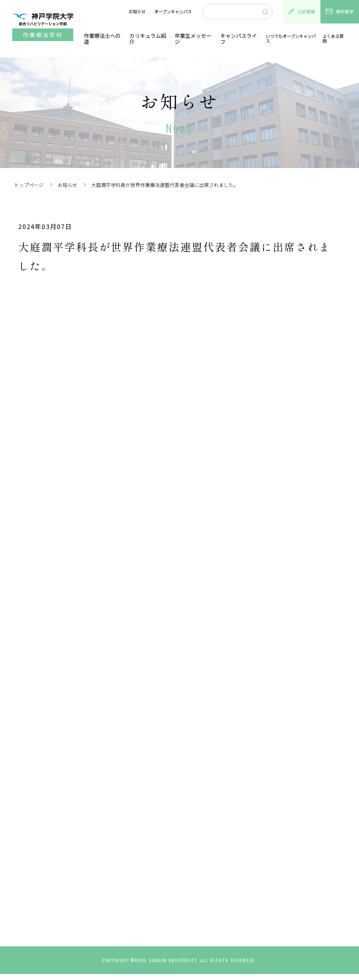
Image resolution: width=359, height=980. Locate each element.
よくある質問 (334, 39)
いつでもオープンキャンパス (289, 39)
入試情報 (302, 12)
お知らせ (137, 12)
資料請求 (340, 12)
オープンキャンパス (173, 12)
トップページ (29, 185)
